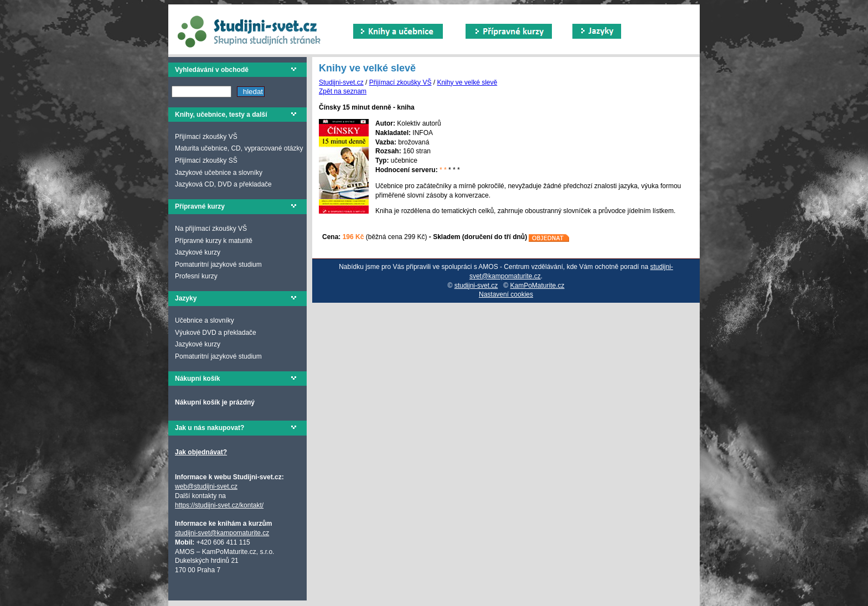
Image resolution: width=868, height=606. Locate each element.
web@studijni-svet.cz (206, 486)
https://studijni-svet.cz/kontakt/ (219, 505)
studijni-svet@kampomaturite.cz (222, 533)
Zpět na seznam (343, 91)
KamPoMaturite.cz (538, 286)
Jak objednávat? (201, 452)
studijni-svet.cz (476, 286)
